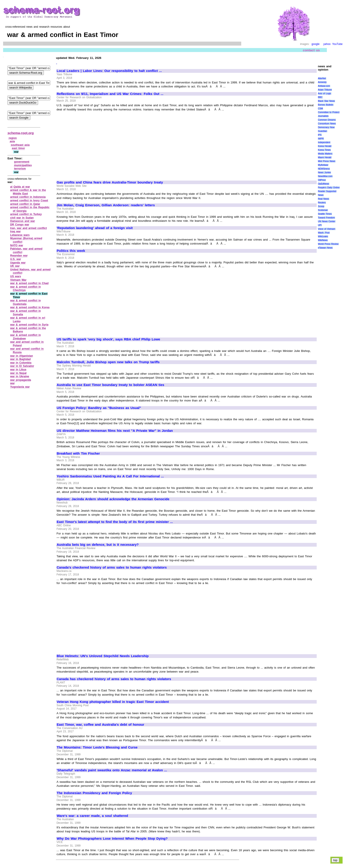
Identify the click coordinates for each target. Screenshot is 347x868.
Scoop (321, 206)
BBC (320, 97)
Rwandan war (19, 256)
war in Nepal (18, 373)
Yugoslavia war (20, 387)
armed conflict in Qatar (25, 204)
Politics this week (71, 251)
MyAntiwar (323, 165)
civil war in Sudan (22, 218)
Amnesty (322, 82)
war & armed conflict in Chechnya (25, 289)
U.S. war (16, 259)
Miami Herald (325, 157)
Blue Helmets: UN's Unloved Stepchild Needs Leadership (103, 656)
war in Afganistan (22, 356)
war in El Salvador (22, 366)
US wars (16, 276)
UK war (15, 266)
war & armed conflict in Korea (30, 307)
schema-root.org (21, 133)
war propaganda (21, 380)
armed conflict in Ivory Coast (29, 201)
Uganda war (18, 263)
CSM (320, 109)
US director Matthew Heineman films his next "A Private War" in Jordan (115, 431)
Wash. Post (324, 233)
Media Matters (325, 154)
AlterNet (322, 78)
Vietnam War (18, 280)
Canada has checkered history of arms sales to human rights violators (114, 679)
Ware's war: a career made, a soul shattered (92, 816)
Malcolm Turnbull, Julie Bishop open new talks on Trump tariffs (108, 362)
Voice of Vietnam (327, 229)
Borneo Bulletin (326, 105)
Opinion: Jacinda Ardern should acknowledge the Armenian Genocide (113, 499)
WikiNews (323, 240)
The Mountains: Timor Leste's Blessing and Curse (97, 747)
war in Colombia (21, 363)
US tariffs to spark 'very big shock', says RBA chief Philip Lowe (108, 339)
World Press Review (328, 244)
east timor (18, 148)
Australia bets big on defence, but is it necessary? (98, 545)
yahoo (327, 44)
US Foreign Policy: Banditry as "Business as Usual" (99, 408)
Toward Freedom (327, 218)
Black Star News (327, 101)
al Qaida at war (20, 187)
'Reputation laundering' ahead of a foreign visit (95, 228)
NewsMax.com (325, 176)
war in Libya (18, 370)
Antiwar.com (324, 86)
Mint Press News (327, 161)
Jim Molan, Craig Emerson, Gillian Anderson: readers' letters (106, 205)
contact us (311, 50)
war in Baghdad (20, 359)
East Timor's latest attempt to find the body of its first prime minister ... (115, 522)
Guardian (323, 131)
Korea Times (324, 150)
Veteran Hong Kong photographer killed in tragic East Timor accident (113, 702)
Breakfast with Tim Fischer (78, 453)
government (22, 162)
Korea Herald (325, 146)
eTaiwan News (325, 248)
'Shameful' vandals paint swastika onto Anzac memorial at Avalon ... (112, 770)
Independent (324, 142)
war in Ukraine (20, 376)
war (13, 383)
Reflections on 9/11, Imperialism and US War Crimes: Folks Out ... (110, 94)
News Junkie (324, 173)
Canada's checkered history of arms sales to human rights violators (112, 567)
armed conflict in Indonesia (28, 197)
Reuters (322, 203)
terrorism (20, 169)
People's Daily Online (329, 188)
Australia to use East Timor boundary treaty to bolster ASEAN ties (110, 385)
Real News (324, 199)
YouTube (337, 44)
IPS (320, 135)
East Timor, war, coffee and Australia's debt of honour (100, 725)
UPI (320, 225)
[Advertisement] (94, 144)
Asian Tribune (325, 90)
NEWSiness (324, 169)
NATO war (17, 245)
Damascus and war (23, 221)
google (316, 44)
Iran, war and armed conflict (29, 228)
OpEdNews (324, 184)
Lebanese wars (20, 235)
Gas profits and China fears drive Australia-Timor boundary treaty (110, 182)
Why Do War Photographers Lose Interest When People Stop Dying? (112, 839)
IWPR (321, 139)
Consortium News (327, 124)
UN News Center (327, 221)
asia (12, 141)
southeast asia (20, 145)
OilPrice (322, 180)
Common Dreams (327, 120)
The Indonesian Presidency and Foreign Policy (94, 793)
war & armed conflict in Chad (29, 283)
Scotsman (323, 210)
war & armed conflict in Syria (29, 325)
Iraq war (15, 231)
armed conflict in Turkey (26, 214)
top (335, 860)
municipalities (23, 165)
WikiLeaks (323, 236)
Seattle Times (325, 214)
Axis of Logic (325, 94)
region (13, 138)
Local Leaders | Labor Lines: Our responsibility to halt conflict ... (109, 71)
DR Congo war (20, 225)
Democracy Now (326, 127)
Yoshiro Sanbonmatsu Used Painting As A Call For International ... (110, 476)
